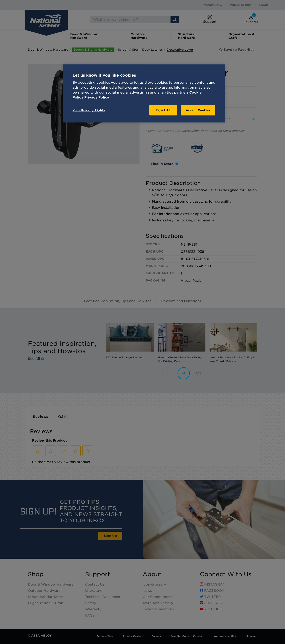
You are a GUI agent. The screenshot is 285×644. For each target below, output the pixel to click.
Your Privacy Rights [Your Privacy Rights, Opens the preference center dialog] (89, 110)
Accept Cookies (198, 110)
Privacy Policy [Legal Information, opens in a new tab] (97, 97)
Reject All (163, 110)
